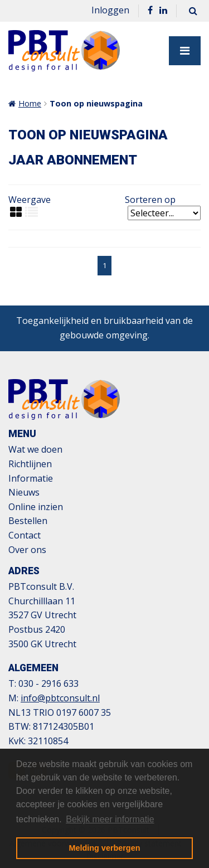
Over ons (27, 550)
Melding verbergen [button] (105, 848)
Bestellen (28, 521)
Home (30, 103)
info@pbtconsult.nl (60, 698)
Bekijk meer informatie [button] (110, 819)
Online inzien (36, 507)
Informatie (31, 478)
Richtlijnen (30, 464)
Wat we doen (35, 449)
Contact (25, 535)
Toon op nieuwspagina (96, 103)
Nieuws (24, 492)
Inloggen (110, 10)
